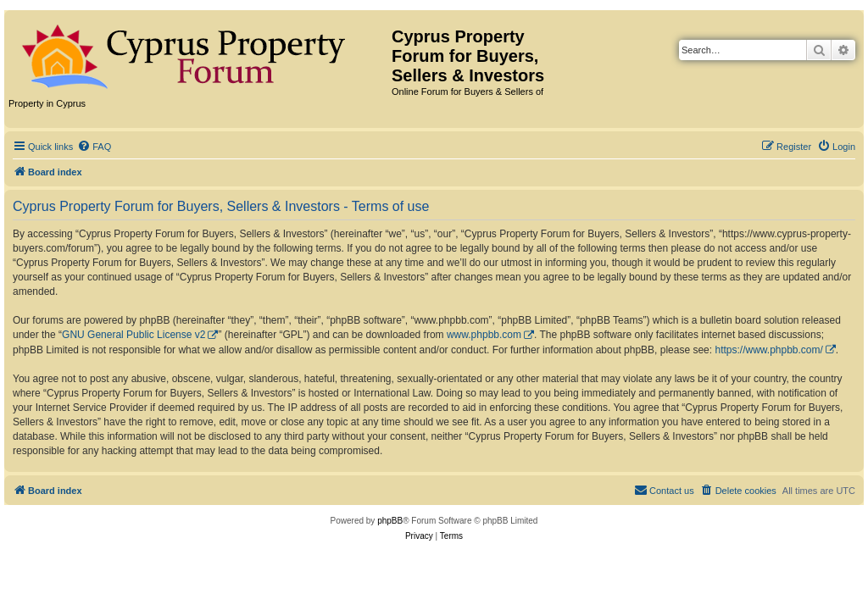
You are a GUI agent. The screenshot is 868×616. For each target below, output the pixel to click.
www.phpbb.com (484, 335)
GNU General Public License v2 (134, 335)
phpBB (390, 521)
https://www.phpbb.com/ (768, 350)
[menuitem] (94, 147)
